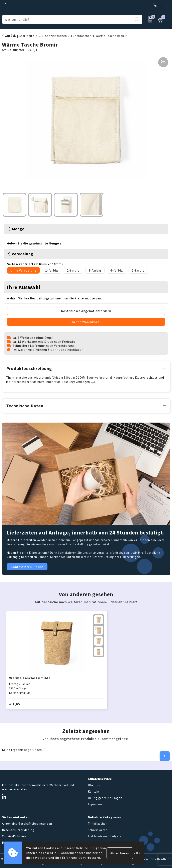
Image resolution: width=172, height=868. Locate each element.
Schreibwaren (98, 829)
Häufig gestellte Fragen (105, 797)
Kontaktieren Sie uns (27, 566)
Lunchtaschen (81, 36)
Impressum (96, 804)
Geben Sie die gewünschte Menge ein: (36, 243)
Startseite (27, 36)
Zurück (10, 36)
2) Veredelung (20, 254)
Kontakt (94, 791)
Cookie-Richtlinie (14, 836)
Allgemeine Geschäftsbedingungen (27, 823)
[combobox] (68, 19)
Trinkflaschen (98, 823)
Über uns (94, 785)
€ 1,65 (15, 703)
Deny (137, 853)
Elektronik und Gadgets (105, 836)
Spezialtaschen (56, 36)
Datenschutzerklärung (18, 829)
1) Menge (16, 229)
